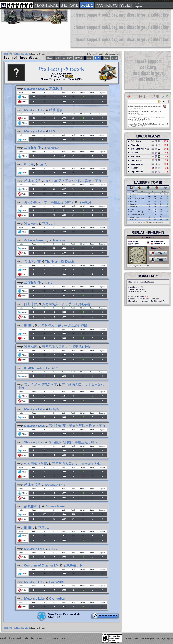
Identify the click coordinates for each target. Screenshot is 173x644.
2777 (53, 549)
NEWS (39, 5)
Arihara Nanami (36, 240)
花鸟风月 (56, 89)
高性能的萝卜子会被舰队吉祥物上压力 (73, 181)
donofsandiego (132, 118)
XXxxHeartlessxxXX (143, 266)
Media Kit (155, 638)
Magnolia (135, 145)
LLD (52, 131)
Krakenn (133, 204)
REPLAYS (112, 5)
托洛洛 (29, 165)
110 (131, 196)
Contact (136, 638)
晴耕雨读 (56, 110)
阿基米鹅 (31, 304)
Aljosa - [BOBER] (136, 212)
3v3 (153, 192)
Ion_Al (43, 165)
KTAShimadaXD (36, 368)
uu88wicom (155, 299)
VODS (100, 5)
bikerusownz (137, 164)
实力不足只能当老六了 (41, 385)
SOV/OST (79, 58)
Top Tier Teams (148, 238)
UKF (57, 58)
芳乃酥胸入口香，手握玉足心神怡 (49, 202)
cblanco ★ (134, 207)
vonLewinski (134, 217)
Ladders (17, 54)
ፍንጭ (49, 283)
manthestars (137, 160)
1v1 (132, 192)
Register (139, 7)
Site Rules (146, 638)
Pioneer (133, 209)
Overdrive (52, 148)
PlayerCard (25, 54)
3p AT (98, 58)
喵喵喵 (54, 409)
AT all (114, 58)
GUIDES (125, 5)
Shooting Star (34, 442)
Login (137, 3)
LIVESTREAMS (70, 5)
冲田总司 (31, 224)
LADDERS (87, 5)
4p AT (106, 58)
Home (50, 58)
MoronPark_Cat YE (137, 199)
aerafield (130, 112)
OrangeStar (58, 599)
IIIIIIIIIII (29, 326)
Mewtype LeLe (34, 89)
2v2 (143, 192)
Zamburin (135, 156)
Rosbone (131, 106)
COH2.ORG (8, 54)
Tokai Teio (134, 201)
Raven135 (57, 582)
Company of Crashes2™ (41, 566)
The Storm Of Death (60, 262)
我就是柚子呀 (73, 566)
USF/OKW (67, 58)
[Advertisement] (95, 28)
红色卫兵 (133, 220)
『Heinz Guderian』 (137, 214)
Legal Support (167, 638)
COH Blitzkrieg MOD (140, 149)
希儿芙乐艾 (32, 181)
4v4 (164, 192)
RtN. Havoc (136, 141)
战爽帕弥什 (32, 148)
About (129, 638)
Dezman (135, 153)
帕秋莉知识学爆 (36, 464)
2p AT (89, 58)
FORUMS (52, 5)
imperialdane (137, 172)
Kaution (135, 168)
